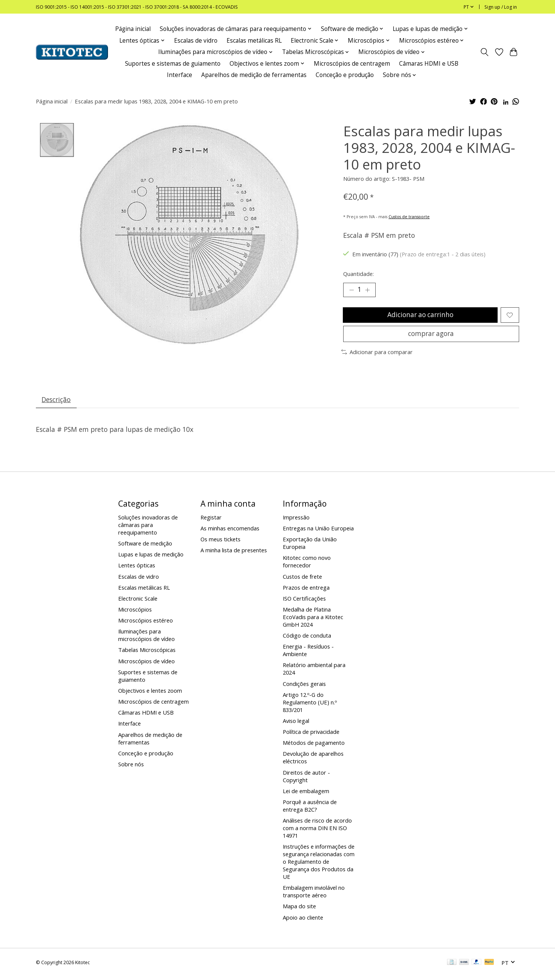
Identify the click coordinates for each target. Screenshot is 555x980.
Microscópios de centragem (352, 64)
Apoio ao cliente (303, 921)
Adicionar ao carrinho (420, 316)
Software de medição (145, 547)
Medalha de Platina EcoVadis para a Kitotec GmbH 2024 (313, 620)
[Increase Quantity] (368, 290)
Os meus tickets (220, 542)
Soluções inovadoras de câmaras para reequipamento (148, 528)
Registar (211, 521)
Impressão (296, 521)
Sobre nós (131, 767)
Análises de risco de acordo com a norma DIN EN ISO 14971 (317, 831)
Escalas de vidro (196, 41)
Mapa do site (299, 909)
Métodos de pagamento (314, 746)
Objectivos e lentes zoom (150, 694)
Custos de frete (302, 579)
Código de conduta (307, 639)
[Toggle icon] (485, 52)
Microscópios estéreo (146, 624)
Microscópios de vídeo (146, 664)
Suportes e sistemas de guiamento (173, 64)
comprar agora (431, 336)
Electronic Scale (138, 602)
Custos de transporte (409, 217)
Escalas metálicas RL (254, 41)
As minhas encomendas (230, 532)
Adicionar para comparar (377, 354)
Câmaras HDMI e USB (429, 64)
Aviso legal (296, 724)
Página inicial (133, 29)
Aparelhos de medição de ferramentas (254, 75)
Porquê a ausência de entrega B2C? (310, 809)
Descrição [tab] (57, 402)
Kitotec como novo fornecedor (307, 565)
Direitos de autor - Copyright (306, 779)
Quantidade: (358, 274)
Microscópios (135, 613)
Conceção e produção (345, 75)
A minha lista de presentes (234, 553)
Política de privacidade (311, 735)
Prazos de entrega (306, 591)
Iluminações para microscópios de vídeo (146, 638)
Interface (180, 75)
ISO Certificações (304, 602)
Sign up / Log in (501, 7)
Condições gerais (304, 687)
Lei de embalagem (306, 794)
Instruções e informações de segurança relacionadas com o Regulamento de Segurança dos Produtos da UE (319, 865)
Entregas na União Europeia (318, 532)
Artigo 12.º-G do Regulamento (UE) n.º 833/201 (310, 706)
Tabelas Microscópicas (147, 653)
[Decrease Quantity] (351, 290)
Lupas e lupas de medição (151, 558)
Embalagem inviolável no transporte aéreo (314, 895)
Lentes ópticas (137, 569)
